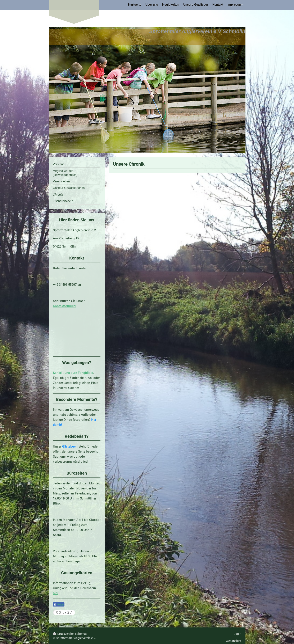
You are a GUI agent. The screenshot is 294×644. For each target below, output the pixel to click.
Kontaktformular (65, 306)
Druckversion (64, 634)
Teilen (59, 605)
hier (56, 593)
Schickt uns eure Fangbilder (73, 373)
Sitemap (82, 634)
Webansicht (234, 641)
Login (238, 634)
